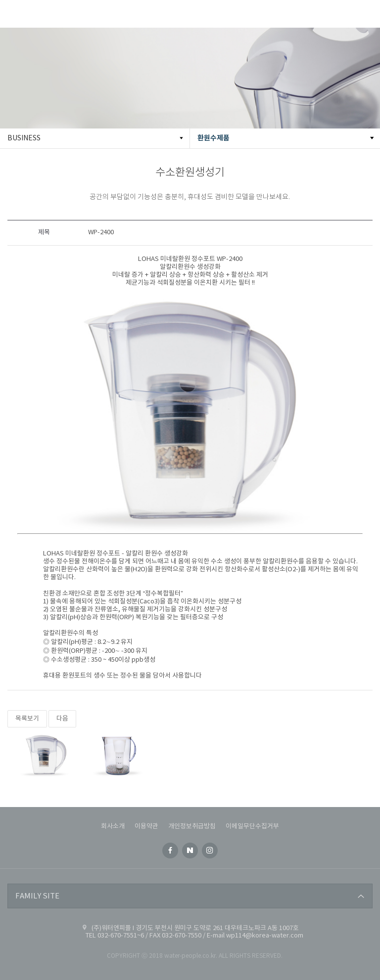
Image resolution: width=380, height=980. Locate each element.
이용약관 (146, 827)
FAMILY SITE (37, 896)
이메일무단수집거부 (252, 827)
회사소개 (113, 827)
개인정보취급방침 (192, 827)
